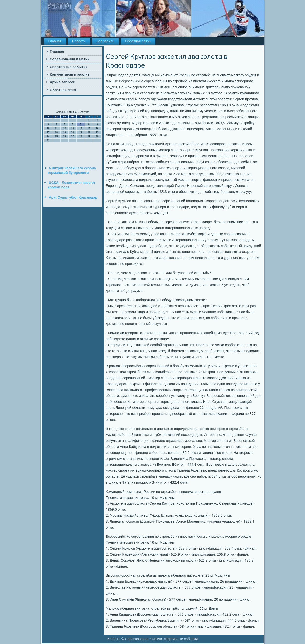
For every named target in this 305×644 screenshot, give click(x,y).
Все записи (105, 41)
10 (48, 128)
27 (73, 136)
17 (48, 132)
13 (73, 128)
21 (81, 132)
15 (89, 128)
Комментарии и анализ (70, 75)
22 (89, 132)
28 (81, 136)
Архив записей (63, 82)
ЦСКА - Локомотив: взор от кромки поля (72, 185)
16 (97, 128)
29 (89, 136)
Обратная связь (138, 41)
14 (81, 128)
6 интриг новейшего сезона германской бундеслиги (72, 171)
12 (64, 128)
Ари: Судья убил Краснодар (73, 198)
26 (64, 136)
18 (56, 132)
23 (97, 132)
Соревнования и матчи (70, 59)
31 (48, 140)
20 (73, 132)
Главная (55, 41)
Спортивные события (69, 67)
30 (97, 136)
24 (48, 136)
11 (56, 128)
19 (64, 132)
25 (56, 136)
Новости (79, 41)
